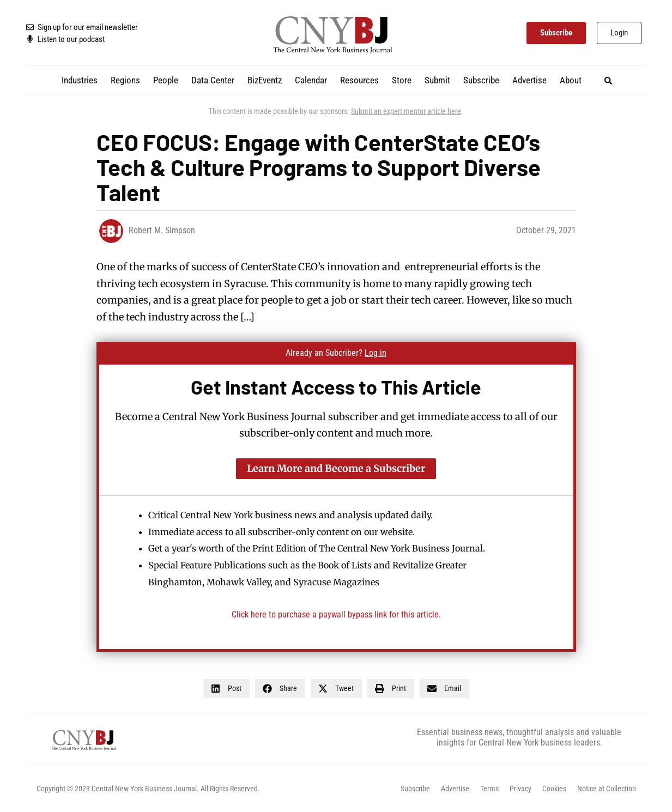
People (166, 80)
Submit (437, 80)
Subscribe (481, 80)
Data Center (213, 80)
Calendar (311, 80)
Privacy (520, 789)
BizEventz (265, 80)
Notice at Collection (607, 789)
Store (402, 80)
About (571, 80)
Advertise (529, 80)
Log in (376, 353)
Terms (489, 789)
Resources (359, 80)
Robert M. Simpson (162, 230)
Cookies (554, 789)
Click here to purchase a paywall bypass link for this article (335, 614)
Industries (80, 80)
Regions (125, 80)
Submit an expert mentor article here (406, 111)
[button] (608, 80)
